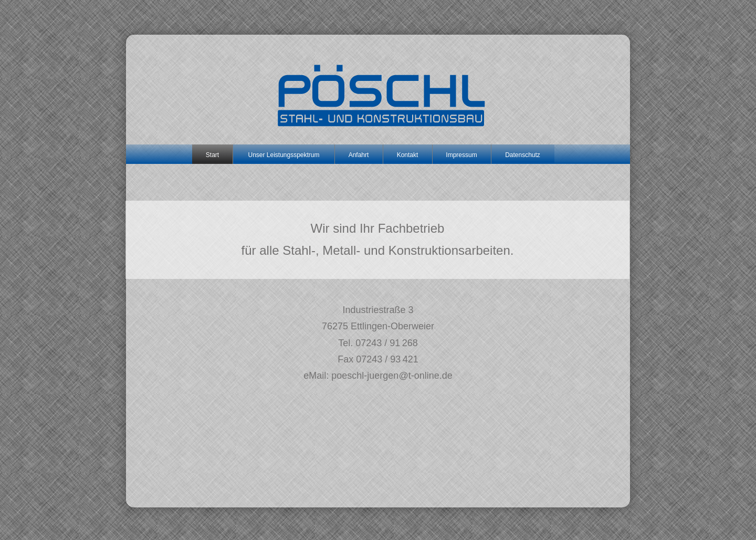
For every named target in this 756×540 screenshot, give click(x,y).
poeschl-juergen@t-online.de (392, 376)
